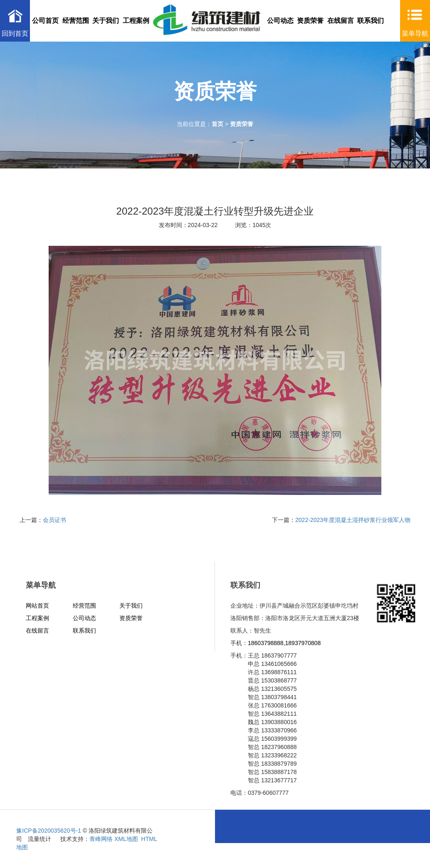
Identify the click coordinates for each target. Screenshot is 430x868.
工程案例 (136, 21)
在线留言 (341, 21)
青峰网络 (101, 839)
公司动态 (280, 21)
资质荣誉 (310, 21)
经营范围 (76, 21)
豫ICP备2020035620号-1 (49, 831)
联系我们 (371, 21)
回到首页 (15, 33)
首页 (217, 124)
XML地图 (126, 839)
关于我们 (106, 21)
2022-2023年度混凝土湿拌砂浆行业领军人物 (353, 520)
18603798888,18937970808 (284, 643)
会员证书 (54, 520)
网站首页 (37, 606)
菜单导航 (415, 33)
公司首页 (45, 21)
